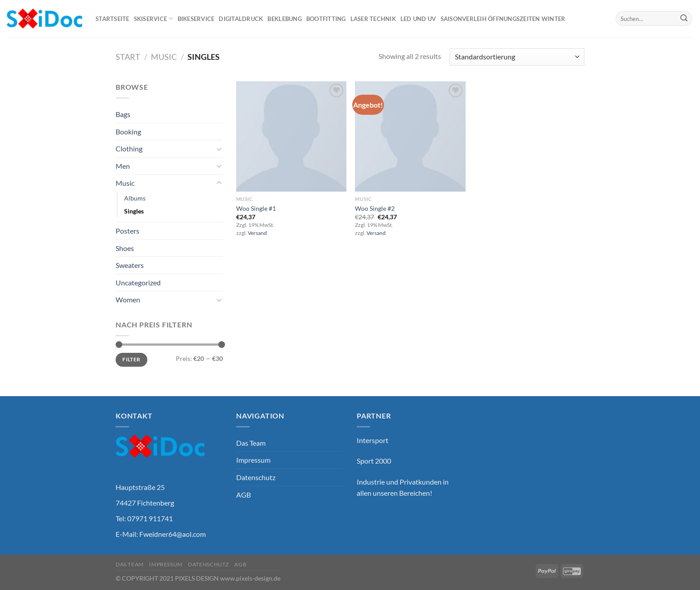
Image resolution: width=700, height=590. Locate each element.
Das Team (251, 443)
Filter (131, 359)
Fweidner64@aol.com (173, 534)
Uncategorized (138, 282)
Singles (134, 211)
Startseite (112, 19)
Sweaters (130, 265)
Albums (135, 198)
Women (128, 299)
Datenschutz (256, 477)
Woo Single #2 (375, 208)
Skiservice (154, 19)
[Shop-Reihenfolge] (517, 57)
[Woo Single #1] (291, 136)
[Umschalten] (219, 149)
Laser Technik (373, 19)
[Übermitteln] (684, 19)
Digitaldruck (241, 19)
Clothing (129, 149)
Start (128, 57)
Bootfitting (326, 19)
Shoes (125, 248)
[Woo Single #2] (410, 136)
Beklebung (284, 19)
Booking (128, 132)
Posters (127, 231)
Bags (123, 114)
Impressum (253, 460)
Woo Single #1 (256, 208)
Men (123, 166)
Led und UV (418, 19)
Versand (257, 233)
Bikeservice (196, 19)
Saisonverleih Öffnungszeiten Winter (503, 19)
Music (164, 57)
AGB (244, 495)
